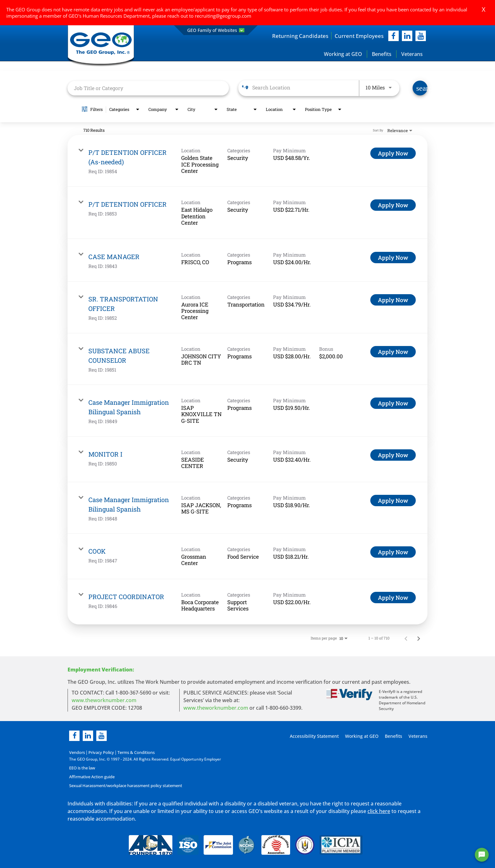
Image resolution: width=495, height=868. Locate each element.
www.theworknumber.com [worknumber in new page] (104, 701)
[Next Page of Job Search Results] (419, 638)
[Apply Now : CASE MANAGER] (393, 258)
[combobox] (148, 88)
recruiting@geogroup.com (223, 16)
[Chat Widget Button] (482, 855)
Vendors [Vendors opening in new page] (77, 753)
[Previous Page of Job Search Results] (406, 638)
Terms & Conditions (132, 753)
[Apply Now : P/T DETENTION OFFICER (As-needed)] (393, 154)
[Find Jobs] (420, 88)
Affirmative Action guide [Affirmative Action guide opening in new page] (91, 777)
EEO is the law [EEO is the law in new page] (82, 768)
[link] (247, 161)
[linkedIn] (407, 36)
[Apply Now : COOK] (393, 552)
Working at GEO (343, 54)
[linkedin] (88, 736)
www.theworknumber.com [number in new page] (216, 708)
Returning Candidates (297, 36)
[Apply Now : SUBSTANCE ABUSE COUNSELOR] (393, 352)
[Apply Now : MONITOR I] (393, 455)
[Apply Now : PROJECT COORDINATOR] (393, 598)
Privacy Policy (99, 753)
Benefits (382, 54)
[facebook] (394, 36)
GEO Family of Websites (216, 30)
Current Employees (358, 36)
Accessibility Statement (313, 736)
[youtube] (421, 36)
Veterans (412, 54)
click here (379, 811)
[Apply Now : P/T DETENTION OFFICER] (393, 205)
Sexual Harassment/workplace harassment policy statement (124, 786)
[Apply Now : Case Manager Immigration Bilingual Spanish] (393, 403)
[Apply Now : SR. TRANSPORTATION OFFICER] (393, 300)
